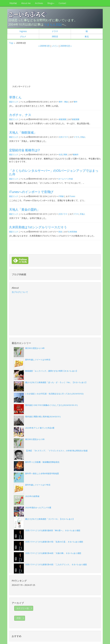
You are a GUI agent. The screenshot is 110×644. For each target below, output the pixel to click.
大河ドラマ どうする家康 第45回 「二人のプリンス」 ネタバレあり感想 (56, 564)
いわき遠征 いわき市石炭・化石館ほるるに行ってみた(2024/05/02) (54, 394)
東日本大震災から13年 (35, 439)
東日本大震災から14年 (35, 348)
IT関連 (61, 196)
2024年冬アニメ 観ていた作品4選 (40, 428)
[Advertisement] (31, 68)
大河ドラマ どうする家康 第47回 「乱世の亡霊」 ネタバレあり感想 (54, 542)
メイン (55, 46)
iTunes (72, 196)
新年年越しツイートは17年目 (38, 485)
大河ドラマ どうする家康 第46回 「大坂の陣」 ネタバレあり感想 (53, 553)
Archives (39, 3)
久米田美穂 (72, 232)
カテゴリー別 (24, 608)
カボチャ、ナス (20, 115)
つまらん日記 (53, 24)
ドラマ (55, 31)
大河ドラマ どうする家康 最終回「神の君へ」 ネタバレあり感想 (53, 530)
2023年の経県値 (32, 496)
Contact (62, 3)
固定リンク (14, 102)
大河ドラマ (63, 137)
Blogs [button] (50, 3)
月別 (20, 618)
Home (13, 3)
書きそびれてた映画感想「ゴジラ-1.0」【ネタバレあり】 (50, 519)
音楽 (60, 232)
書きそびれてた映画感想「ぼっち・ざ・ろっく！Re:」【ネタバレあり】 (56, 382)
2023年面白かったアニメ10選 (38, 507)
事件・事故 (63, 102)
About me (26, 3)
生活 (61, 154)
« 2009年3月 (44, 46)
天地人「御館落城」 (23, 132)
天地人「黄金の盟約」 (25, 209)
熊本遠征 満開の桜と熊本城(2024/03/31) (43, 416)
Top (11, 43)
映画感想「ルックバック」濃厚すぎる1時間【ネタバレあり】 (52, 371)
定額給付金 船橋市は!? (25, 150)
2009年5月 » (66, 46)
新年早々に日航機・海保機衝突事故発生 (42, 462)
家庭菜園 (63, 119)
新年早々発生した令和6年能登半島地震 (42, 473)
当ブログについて (20, 292)
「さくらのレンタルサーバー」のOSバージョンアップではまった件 (54, 172)
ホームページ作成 (66, 179)
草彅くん (15, 97)
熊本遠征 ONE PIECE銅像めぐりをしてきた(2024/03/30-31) (51, 405)
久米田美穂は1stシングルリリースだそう (38, 227)
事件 (76, 102)
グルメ (23, 36)
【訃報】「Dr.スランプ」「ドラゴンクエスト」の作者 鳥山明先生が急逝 (56, 451)
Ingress (23, 31)
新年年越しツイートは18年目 (38, 359)
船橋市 (76, 154)
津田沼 (55, 36)
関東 (65, 154)
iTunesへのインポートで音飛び (31, 192)
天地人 (83, 137)
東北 (87, 36)
